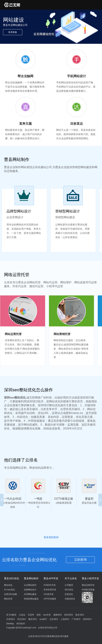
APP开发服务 (50, 599)
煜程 (39, 615)
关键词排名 (70, 599)
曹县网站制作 (31, 578)
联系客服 (13, 32)
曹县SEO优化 (12, 578)
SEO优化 (69, 590)
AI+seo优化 (9, 590)
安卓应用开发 (50, 590)
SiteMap (10, 624)
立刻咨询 (80, 560)
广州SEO (76, 619)
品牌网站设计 (30, 590)
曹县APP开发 (51, 578)
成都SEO (57, 615)
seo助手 (43, 619)
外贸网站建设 (30, 594)
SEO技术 (21, 624)
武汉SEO (22, 619)
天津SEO (10, 619)
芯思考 (31, 615)
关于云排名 (71, 578)
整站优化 (8, 585)
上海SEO (65, 619)
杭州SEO (69, 615)
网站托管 (8, 599)
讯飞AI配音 (11, 615)
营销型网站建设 (31, 599)
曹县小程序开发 (90, 578)
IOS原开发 (49, 594)
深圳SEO (87, 619)
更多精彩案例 (51, 537)
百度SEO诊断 (10, 594)
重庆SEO (33, 619)
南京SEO (80, 615)
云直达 (22, 615)
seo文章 (47, 615)
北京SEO (54, 619)
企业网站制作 (30, 585)
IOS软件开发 (50, 585)
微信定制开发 (88, 585)
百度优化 (69, 594)
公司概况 (69, 585)
